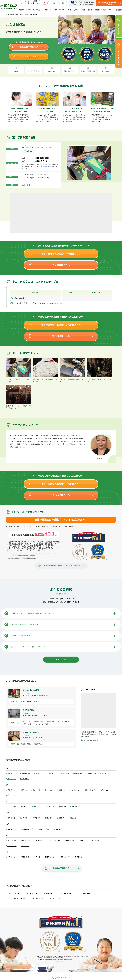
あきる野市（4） (26, 774)
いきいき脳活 (30, 178)
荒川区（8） (53, 774)
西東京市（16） (44, 829)
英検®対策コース (48, 893)
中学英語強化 (40, 721)
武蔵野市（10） (50, 857)
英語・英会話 (30, 174)
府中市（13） (12, 846)
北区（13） (24, 790)
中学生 (90, 10)
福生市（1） (96, 841)
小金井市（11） (76, 790)
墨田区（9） (63, 807)
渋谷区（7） (25, 807)
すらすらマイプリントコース (17, 899)
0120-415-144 (45, 166)
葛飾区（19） (12, 790)
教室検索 (22, 10)
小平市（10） (105, 790)
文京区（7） (25, 846)
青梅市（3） (106, 774)
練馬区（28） (58, 829)
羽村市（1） (26, 841)
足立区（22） (40, 774)
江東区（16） (62, 790)
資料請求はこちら (61, 265)
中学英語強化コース (32, 893)
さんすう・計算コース (65, 893)
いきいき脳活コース (38, 899)
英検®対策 (45, 174)
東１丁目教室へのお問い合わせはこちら (61, 254)
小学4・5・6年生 (79, 10)
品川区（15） (12, 807)
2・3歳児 (46, 10)
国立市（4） (49, 790)
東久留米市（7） (40, 841)
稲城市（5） (78, 774)
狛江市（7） (12, 795)
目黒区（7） (79, 857)
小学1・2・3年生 (66, 10)
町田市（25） (12, 857)
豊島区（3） (74, 818)
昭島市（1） (12, 774)
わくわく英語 (46, 178)
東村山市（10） (55, 841)
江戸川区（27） (92, 774)
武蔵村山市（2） (65, 857)
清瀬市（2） (37, 790)
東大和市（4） (70, 841)
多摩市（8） (37, 818)
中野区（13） (12, 829)
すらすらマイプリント (44, 724)
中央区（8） (49, 818)
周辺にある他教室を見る (91, 740)
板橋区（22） (66, 774)
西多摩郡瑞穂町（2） (28, 829)
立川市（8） (24, 818)
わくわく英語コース (55, 899)
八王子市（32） (13, 841)
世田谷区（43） (77, 807)
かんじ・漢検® (28, 724)
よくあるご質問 (27, 3)
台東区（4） (12, 818)
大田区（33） (24, 779)
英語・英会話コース (14, 893)
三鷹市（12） (25, 857)
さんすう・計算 (65, 721)
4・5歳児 (54, 10)
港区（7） (37, 857)
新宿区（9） (37, 807)
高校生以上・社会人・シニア (104, 10)
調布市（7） (61, 818)
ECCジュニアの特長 (34, 10)
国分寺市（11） (91, 790)
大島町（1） (12, 779)
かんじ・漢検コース (83, 893)
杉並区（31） (50, 807)
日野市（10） (83, 841)
